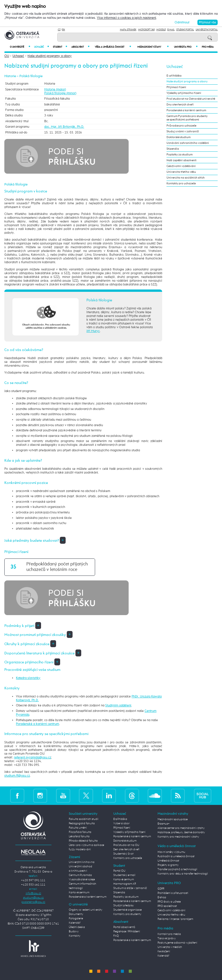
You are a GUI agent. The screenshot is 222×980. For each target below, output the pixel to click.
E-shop (162, 897)
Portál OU (119, 871)
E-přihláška (174, 76)
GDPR (161, 889)
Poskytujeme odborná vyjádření (177, 943)
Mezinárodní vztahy (153, 47)
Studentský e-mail (124, 875)
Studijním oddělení (118, 705)
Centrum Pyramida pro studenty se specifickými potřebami (187, 118)
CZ (59, 30)
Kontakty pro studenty (127, 914)
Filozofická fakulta (80, 832)
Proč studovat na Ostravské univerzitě (191, 99)
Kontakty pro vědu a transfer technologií (183, 874)
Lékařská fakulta (79, 836)
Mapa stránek (128, 30)
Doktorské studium (178, 137)
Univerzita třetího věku (181, 172)
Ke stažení (164, 951)
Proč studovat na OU (126, 845)
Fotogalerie (76, 918)
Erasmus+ (164, 824)
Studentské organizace (127, 910)
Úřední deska (77, 927)
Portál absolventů (124, 927)
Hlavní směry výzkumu (171, 852)
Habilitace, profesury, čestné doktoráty (181, 832)
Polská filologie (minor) (60, 93)
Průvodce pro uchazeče (181, 126)
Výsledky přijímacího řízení (184, 93)
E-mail (171, 30)
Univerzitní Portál (207, 30)
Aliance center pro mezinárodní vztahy (181, 828)
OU (7, 56)
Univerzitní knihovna (82, 862)
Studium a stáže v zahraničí (130, 888)
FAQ (116, 936)
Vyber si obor (121, 823)
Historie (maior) (55, 89)
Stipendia (173, 149)
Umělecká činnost (168, 861)
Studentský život (123, 854)
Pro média (208, 47)
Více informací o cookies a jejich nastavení (126, 18)
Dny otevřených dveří (180, 105)
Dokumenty (76, 914)
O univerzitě (20, 47)
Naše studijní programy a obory (50, 56)
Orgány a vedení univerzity (86, 910)
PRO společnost (167, 906)
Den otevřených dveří (126, 849)
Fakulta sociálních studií (84, 819)
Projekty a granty (168, 865)
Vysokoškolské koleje (82, 879)
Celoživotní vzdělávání (181, 166)
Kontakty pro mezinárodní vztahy (178, 837)
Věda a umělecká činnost (113, 47)
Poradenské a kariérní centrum (37, 724)
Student (60, 47)
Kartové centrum (79, 892)
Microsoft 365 (146, 30)
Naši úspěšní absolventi (182, 160)
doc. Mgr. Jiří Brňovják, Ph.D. (64, 127)
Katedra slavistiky (28, 678)
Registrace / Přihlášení (127, 931)
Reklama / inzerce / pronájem (175, 919)
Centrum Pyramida (80, 875)
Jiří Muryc (93, 331)
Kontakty (75, 936)
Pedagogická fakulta (82, 823)
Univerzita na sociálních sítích (186, 178)
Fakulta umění (78, 828)
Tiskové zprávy (167, 938)
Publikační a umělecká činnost (176, 856)
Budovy (74, 931)
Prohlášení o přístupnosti (173, 893)
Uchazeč (41, 47)
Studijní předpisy (124, 905)
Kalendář (75, 923)
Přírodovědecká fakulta (83, 841)
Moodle (161, 30)
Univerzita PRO (186, 47)
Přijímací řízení (176, 87)
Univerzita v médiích (170, 947)
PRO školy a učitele (169, 902)
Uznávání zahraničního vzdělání (188, 143)
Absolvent (80, 47)
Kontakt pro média (169, 934)
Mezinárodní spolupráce (173, 819)
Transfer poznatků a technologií (177, 869)
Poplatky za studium (180, 155)
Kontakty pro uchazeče (181, 183)
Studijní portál (185, 30)
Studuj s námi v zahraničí (183, 131)
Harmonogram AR (125, 884)
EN (64, 30)
